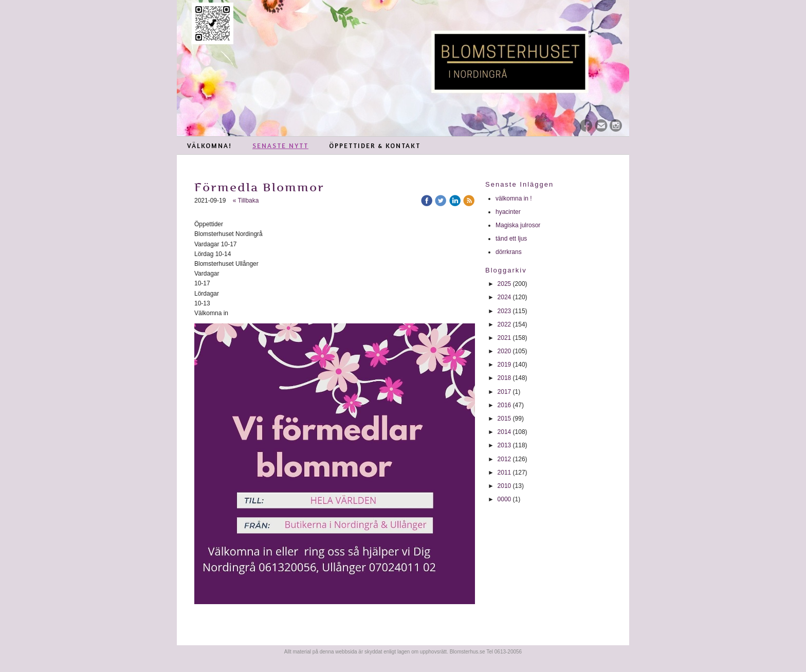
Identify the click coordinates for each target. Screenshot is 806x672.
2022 (505, 324)
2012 (505, 459)
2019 (505, 365)
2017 (505, 392)
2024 (505, 297)
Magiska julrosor (518, 225)
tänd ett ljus (512, 239)
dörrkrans (509, 252)
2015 (505, 419)
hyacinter (509, 212)
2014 (505, 432)
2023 (505, 311)
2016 (505, 405)
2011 (505, 473)
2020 (505, 351)
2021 (505, 338)
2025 (505, 284)
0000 (505, 499)
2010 (505, 486)
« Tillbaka (246, 201)
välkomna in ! (514, 198)
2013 (505, 445)
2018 (505, 378)
